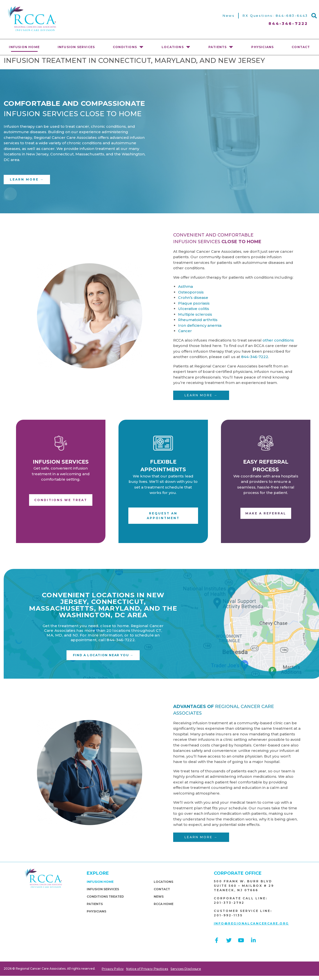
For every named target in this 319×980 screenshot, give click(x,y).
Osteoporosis (191, 292)
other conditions (278, 340)
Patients (221, 47)
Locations (176, 47)
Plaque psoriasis (194, 303)
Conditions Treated (105, 897)
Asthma (185, 286)
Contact (162, 889)
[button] (314, 16)
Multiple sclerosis (195, 314)
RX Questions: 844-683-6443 (275, 16)
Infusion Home (24, 47)
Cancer (185, 331)
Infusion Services (76, 47)
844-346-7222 (255, 357)
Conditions (128, 47)
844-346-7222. (121, 640)
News (228, 16)
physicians (262, 47)
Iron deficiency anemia (200, 325)
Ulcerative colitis (194, 309)
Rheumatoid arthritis (198, 320)
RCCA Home (164, 904)
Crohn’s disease (193, 298)
